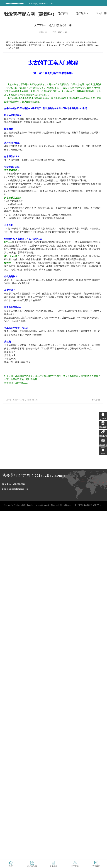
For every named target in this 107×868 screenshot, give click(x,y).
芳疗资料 (63, 13)
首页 (47, 13)
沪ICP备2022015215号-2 (90, 505)
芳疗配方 (82, 13)
